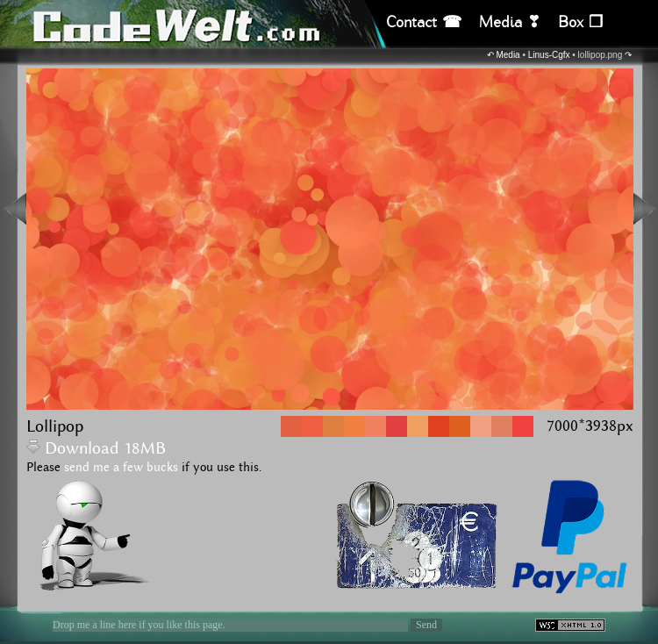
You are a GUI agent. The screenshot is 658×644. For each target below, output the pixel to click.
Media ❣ (510, 22)
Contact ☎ (424, 22)
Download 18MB (96, 449)
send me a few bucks (121, 468)
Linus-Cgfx (549, 55)
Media (508, 55)
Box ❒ (580, 22)
